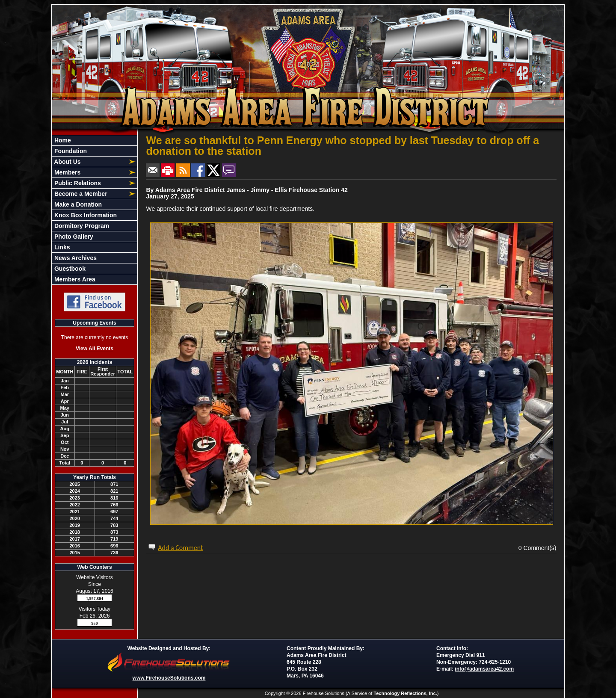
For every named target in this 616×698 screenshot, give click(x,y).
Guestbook (69, 269)
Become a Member (80, 194)
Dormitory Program (81, 226)
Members (67, 172)
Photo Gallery (73, 237)
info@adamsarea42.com (484, 669)
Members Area (74, 279)
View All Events (95, 349)
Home (62, 140)
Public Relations (77, 183)
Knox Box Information (85, 215)
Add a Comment (180, 548)
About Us (67, 162)
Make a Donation (77, 204)
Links (61, 247)
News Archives (75, 258)
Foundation (70, 151)
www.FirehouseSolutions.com (169, 678)
